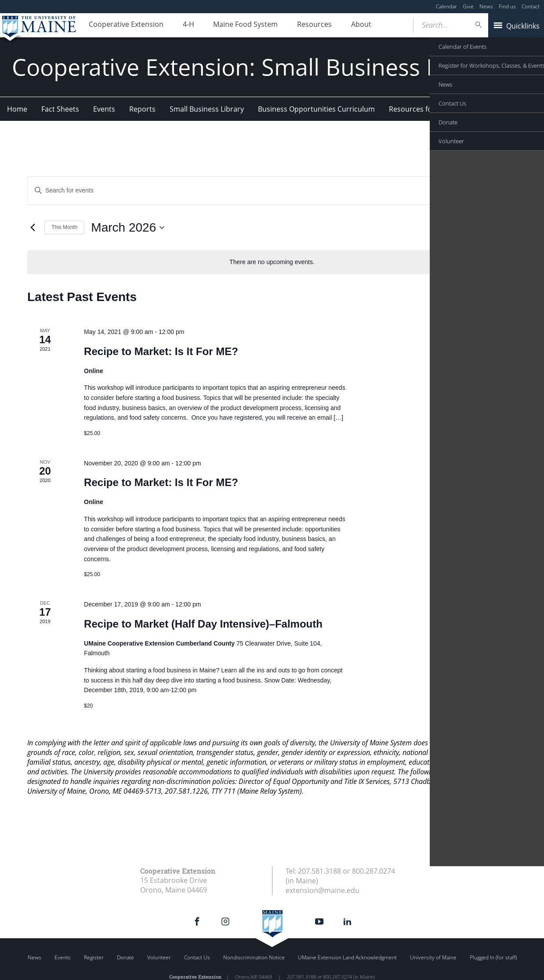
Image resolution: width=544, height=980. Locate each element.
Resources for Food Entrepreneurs (446, 109)
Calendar (446, 6)
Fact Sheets (60, 109)
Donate (125, 957)
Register (94, 957)
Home (17, 109)
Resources (299, 25)
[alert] (272, 262)
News (486, 6)
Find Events (459, 190)
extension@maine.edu (323, 890)
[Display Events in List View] (501, 191)
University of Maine (433, 957)
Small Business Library (207, 109)
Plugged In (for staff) (493, 957)
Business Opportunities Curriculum (316, 109)
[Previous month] (33, 228)
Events (104, 109)
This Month (64, 227)
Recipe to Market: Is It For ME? (161, 351)
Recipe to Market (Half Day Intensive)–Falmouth (203, 624)
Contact (531, 6)
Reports (142, 109)
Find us (507, 6)
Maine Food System (235, 25)
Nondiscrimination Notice (254, 957)
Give (468, 6)
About (342, 25)
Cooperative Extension (124, 25)
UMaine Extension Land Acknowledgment (347, 957)
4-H (182, 25)
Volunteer (159, 957)
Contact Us (197, 957)
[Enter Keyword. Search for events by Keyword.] (230, 191)
